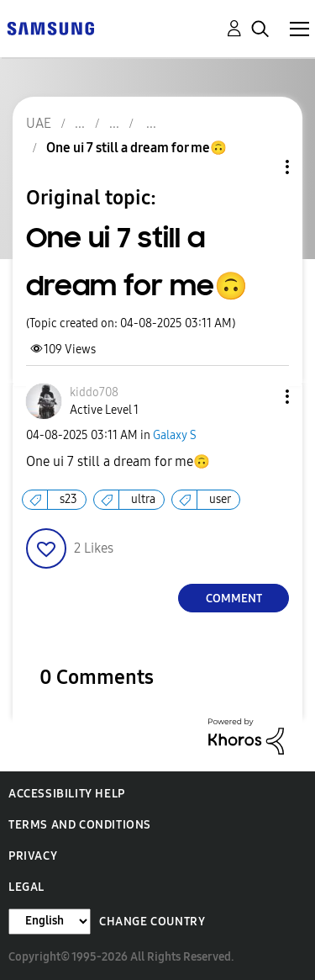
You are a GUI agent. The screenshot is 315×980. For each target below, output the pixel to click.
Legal (26, 887)
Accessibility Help (67, 794)
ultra (143, 499)
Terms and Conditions (80, 825)
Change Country (152, 922)
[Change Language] (50, 922)
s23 (68, 499)
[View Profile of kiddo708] (94, 392)
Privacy (33, 856)
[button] (260, 397)
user (220, 499)
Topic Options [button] (259, 167)
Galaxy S (175, 435)
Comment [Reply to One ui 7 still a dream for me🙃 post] (234, 599)
